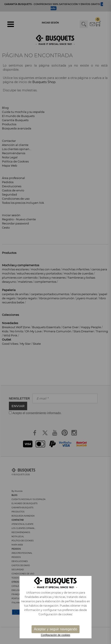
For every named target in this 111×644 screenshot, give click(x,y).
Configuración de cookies (55, 635)
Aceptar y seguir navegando (55, 629)
